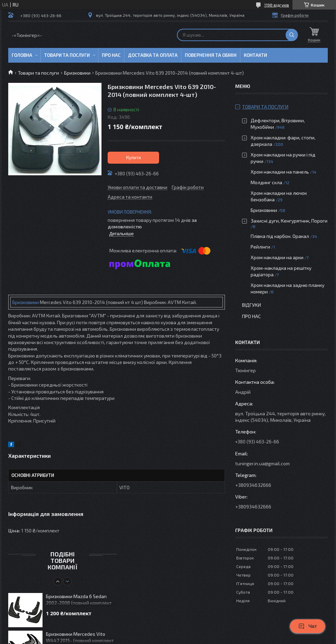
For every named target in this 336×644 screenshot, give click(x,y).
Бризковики (77, 73)
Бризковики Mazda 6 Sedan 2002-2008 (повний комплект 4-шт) (79, 600)
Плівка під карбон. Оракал (280, 236)
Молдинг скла (266, 182)
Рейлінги (260, 247)
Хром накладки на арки (277, 257)
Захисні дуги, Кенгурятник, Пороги (289, 221)
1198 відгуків (277, 5)
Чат (308, 626)
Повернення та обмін (211, 55)
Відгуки (251, 305)
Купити (134, 157)
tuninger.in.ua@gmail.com (262, 463)
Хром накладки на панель (280, 172)
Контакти (255, 55)
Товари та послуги (67, 55)
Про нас (111, 55)
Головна (22, 55)
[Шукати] (292, 35)
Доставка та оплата (153, 55)
